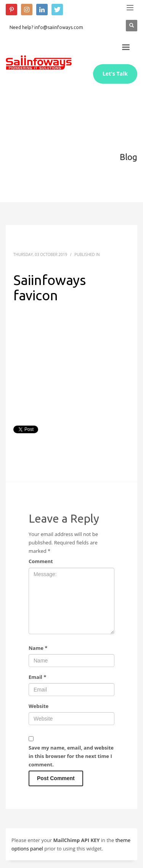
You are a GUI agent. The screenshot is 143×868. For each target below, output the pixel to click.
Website (39, 706)
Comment (41, 561)
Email (37, 677)
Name (38, 648)
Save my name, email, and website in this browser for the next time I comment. (71, 756)
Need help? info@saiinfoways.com (46, 27)
